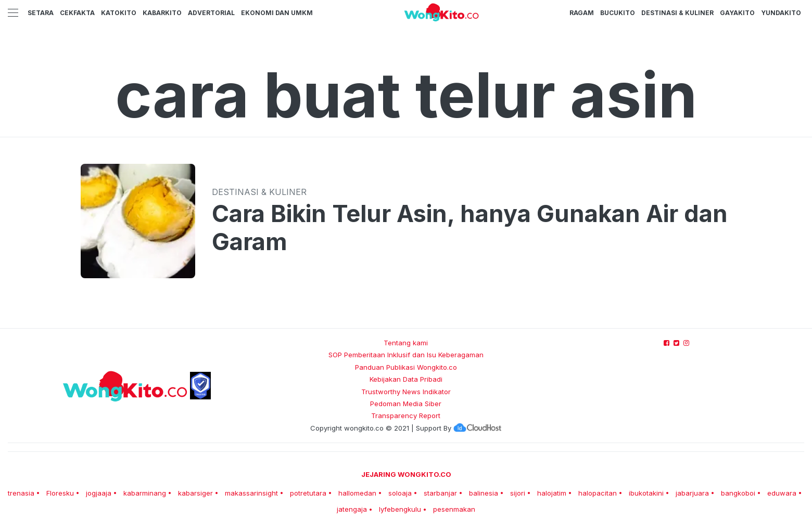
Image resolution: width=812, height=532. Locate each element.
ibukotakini (646, 493)
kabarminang (145, 493)
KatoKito (119, 13)
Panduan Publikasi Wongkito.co (406, 367)
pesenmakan (454, 509)
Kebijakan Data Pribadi (406, 379)
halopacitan (598, 493)
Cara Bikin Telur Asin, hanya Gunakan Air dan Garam (470, 228)
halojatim (552, 493)
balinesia (484, 493)
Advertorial (211, 13)
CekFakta (77, 13)
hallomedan (357, 493)
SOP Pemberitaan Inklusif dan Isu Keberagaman (406, 355)
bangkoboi (738, 493)
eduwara (782, 493)
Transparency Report (406, 416)
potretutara (308, 493)
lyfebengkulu (400, 509)
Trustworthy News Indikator (406, 392)
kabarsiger (195, 493)
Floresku (60, 493)
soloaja (400, 493)
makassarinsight (251, 493)
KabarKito (162, 13)
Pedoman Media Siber (406, 404)
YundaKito (781, 13)
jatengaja (352, 509)
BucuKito (618, 13)
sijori (518, 493)
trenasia (21, 493)
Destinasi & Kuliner (677, 13)
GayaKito (737, 13)
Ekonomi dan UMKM (277, 13)
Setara (41, 13)
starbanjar (440, 493)
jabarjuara (692, 493)
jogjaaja (99, 493)
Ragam (582, 13)
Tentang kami (406, 343)
